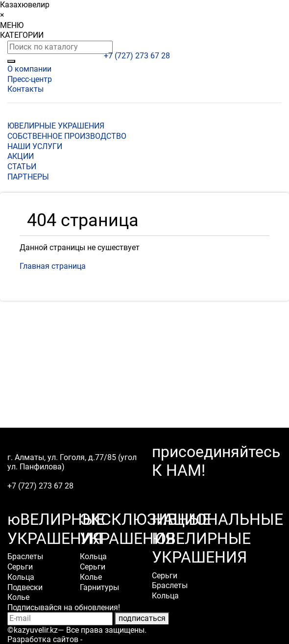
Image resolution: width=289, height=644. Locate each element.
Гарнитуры (99, 587)
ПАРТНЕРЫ (28, 177)
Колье (18, 597)
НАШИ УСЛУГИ (35, 146)
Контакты (25, 89)
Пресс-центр (30, 79)
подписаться (142, 618)
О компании (29, 69)
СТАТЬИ (22, 167)
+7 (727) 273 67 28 (137, 56)
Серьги (20, 567)
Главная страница (53, 266)
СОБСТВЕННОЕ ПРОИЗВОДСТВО (67, 136)
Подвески (25, 587)
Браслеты (25, 556)
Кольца (21, 577)
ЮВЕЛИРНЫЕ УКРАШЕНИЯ (56, 126)
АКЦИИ (21, 156)
